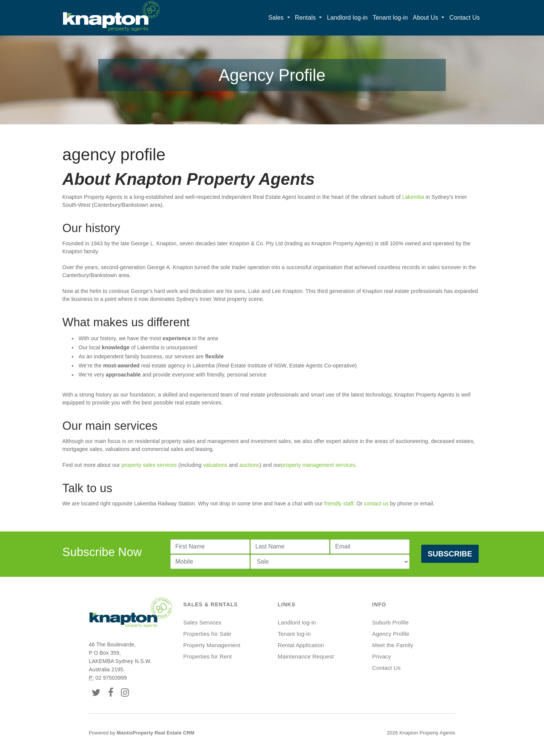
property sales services (150, 465)
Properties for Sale (207, 634)
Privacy (382, 656)
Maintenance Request (306, 656)
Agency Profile (391, 634)
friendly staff (339, 503)
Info (379, 604)
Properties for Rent (208, 656)
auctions (250, 465)
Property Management (212, 645)
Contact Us (464, 18)
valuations (216, 465)
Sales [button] (277, 18)
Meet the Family (393, 645)
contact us (376, 503)
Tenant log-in (390, 18)
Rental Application (301, 645)
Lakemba (413, 197)
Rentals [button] (306, 18)
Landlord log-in (347, 18)
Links (287, 604)
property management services (318, 465)
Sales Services (202, 622)
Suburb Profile (390, 622)
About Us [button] (427, 18)
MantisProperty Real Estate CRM (156, 733)
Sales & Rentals (211, 604)
